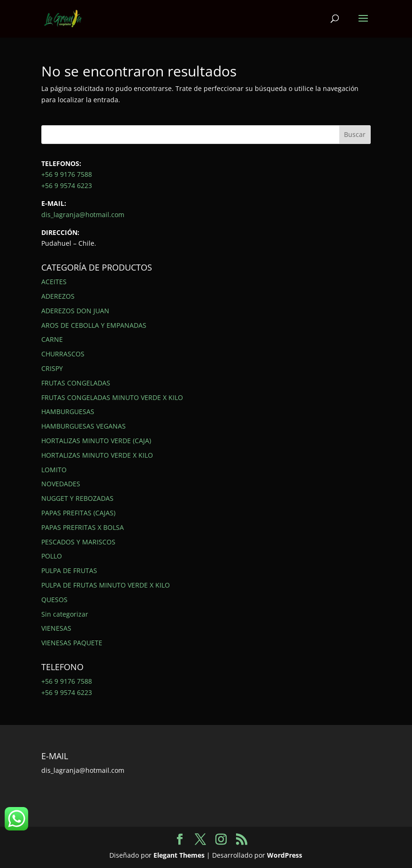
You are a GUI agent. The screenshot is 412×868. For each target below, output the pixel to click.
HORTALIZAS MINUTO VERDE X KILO (97, 455)
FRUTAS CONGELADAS (76, 383)
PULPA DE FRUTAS (69, 570)
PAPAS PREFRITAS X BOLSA (83, 527)
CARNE (52, 339)
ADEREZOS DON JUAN (75, 311)
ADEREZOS (58, 296)
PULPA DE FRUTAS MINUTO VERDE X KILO (106, 585)
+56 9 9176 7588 (67, 174)
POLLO (52, 556)
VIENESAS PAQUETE (72, 643)
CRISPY (52, 368)
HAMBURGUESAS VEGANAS (84, 426)
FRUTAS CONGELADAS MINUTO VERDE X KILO (112, 397)
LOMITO (54, 470)
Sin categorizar (65, 614)
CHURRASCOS (63, 354)
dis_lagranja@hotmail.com (83, 215)
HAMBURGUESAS (68, 411)
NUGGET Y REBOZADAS (77, 498)
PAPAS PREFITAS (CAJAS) (78, 513)
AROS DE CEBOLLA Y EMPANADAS (94, 325)
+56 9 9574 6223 (67, 185)
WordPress (285, 855)
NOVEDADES (61, 484)
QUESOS (54, 600)
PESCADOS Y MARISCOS (78, 542)
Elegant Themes (179, 855)
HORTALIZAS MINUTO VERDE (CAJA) (96, 441)
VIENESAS (56, 628)
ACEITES (54, 282)
